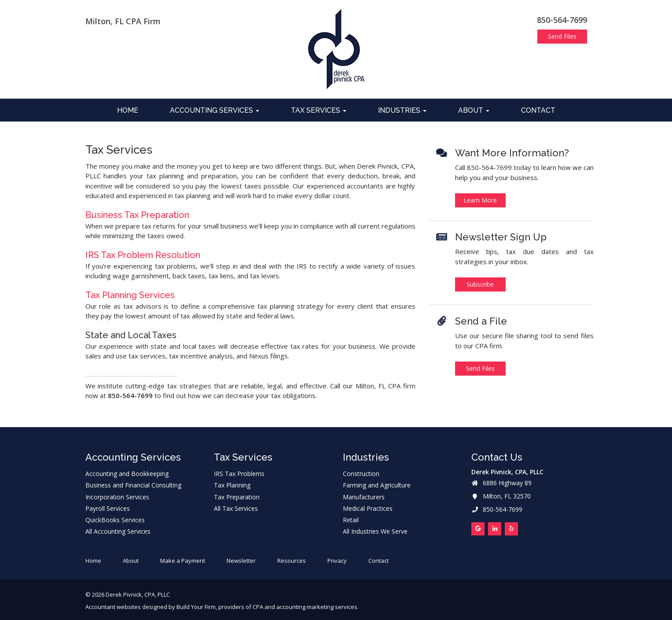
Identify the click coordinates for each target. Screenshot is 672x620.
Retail (351, 520)
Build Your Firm (196, 607)
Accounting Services (215, 110)
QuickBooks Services (115, 520)
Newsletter (241, 561)
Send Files (562, 36)
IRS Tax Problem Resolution (143, 255)
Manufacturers (364, 497)
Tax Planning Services (130, 295)
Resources (292, 561)
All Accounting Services (118, 531)
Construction (361, 474)
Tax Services (319, 110)
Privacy (337, 561)
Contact (538, 110)
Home (128, 110)
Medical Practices (368, 509)
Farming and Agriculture (377, 485)
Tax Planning (232, 485)
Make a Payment (183, 561)
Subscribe (480, 284)
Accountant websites (113, 607)
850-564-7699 (562, 20)
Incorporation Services (117, 497)
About (474, 110)
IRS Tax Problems (239, 474)
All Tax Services (236, 509)
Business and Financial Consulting (133, 485)
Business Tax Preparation (137, 215)
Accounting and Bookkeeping (127, 474)
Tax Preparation (237, 497)
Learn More (480, 200)
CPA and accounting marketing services (305, 607)
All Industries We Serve (375, 531)
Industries (402, 110)
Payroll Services (108, 509)
